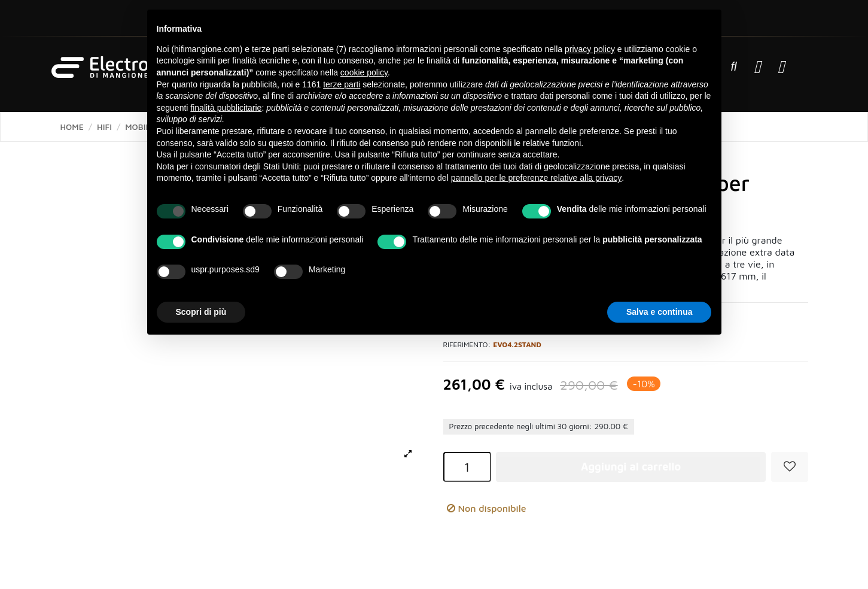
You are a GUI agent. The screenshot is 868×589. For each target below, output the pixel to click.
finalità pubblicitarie (226, 108)
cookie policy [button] (364, 72)
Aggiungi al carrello (631, 467)
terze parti (342, 84)
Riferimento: (467, 344)
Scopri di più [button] (201, 312)
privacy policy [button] (590, 49)
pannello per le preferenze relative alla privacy (537, 178)
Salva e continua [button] (659, 312)
